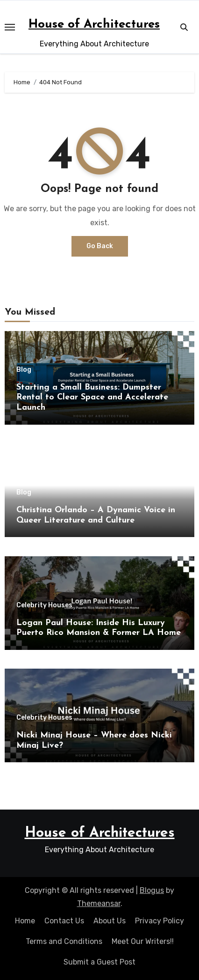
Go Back (100, 246)
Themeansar (99, 903)
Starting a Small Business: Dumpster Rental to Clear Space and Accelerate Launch (92, 398)
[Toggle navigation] (10, 27)
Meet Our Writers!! (143, 941)
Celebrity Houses (44, 605)
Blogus (152, 890)
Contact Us (64, 921)
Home (25, 921)
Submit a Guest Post (99, 962)
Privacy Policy (160, 921)
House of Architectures (94, 25)
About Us (110, 921)
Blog (24, 370)
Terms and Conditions (64, 941)
